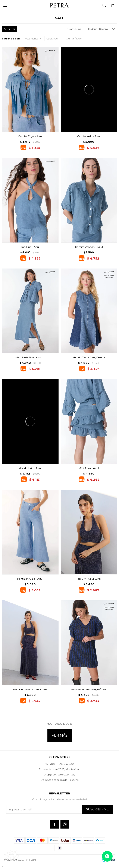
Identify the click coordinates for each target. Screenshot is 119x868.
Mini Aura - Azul (89, 468)
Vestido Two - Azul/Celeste (89, 357)
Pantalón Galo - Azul (30, 579)
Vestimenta (32, 39)
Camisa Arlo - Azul (89, 136)
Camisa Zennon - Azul (89, 247)
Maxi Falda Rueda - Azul (30, 357)
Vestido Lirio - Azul (30, 468)
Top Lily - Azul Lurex (89, 579)
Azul (52, 39)
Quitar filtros (74, 38)
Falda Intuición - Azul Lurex (30, 689)
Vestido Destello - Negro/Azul (89, 689)
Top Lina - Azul (30, 247)
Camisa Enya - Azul (30, 136)
